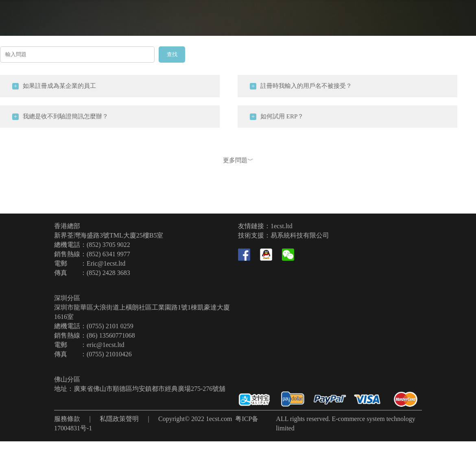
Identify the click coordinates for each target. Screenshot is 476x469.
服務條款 (67, 419)
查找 (172, 54)
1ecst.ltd (282, 226)
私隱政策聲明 (119, 419)
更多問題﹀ (238, 160)
